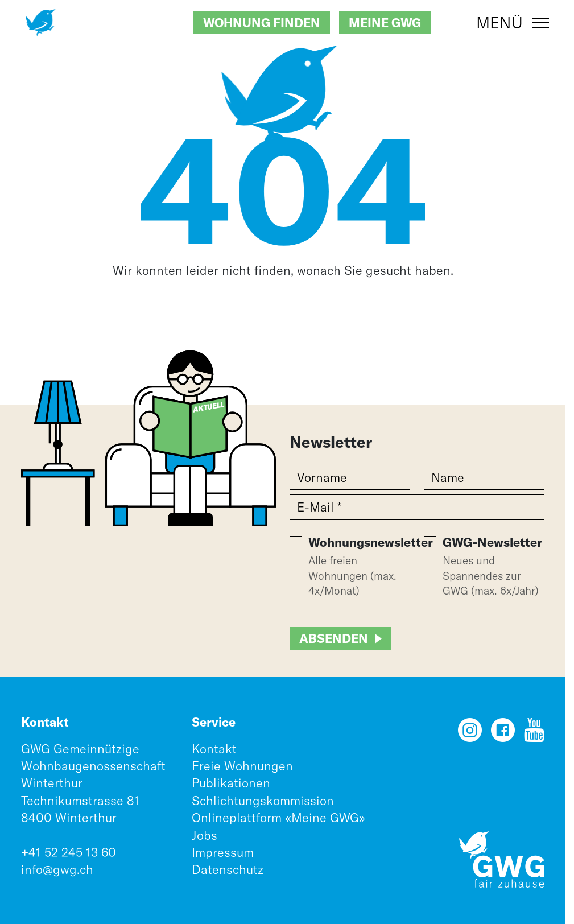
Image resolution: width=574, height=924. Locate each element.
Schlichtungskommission (263, 801)
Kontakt (214, 749)
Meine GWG (385, 23)
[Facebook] (503, 734)
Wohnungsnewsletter (371, 542)
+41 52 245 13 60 (69, 852)
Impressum (223, 852)
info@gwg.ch (57, 869)
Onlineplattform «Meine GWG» (278, 818)
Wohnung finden (262, 23)
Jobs (205, 835)
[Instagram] (470, 734)
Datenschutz (228, 869)
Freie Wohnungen (242, 766)
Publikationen (231, 783)
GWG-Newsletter (492, 542)
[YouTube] (534, 734)
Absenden (334, 638)
